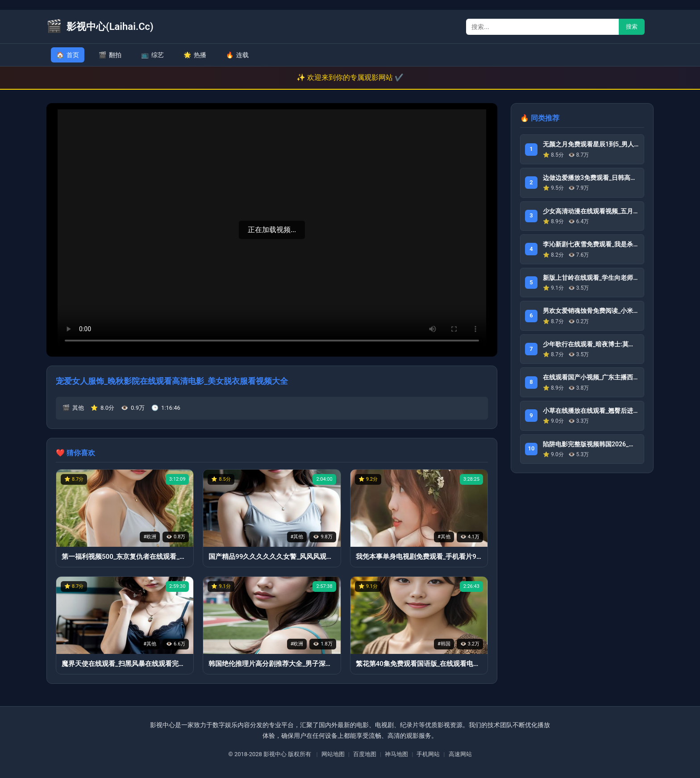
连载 (237, 55)
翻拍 (110, 55)
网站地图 (333, 754)
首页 (68, 55)
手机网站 (428, 754)
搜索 (632, 27)
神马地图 (396, 754)
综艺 (152, 55)
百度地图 (365, 754)
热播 (195, 55)
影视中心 (275, 754)
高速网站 (460, 754)
